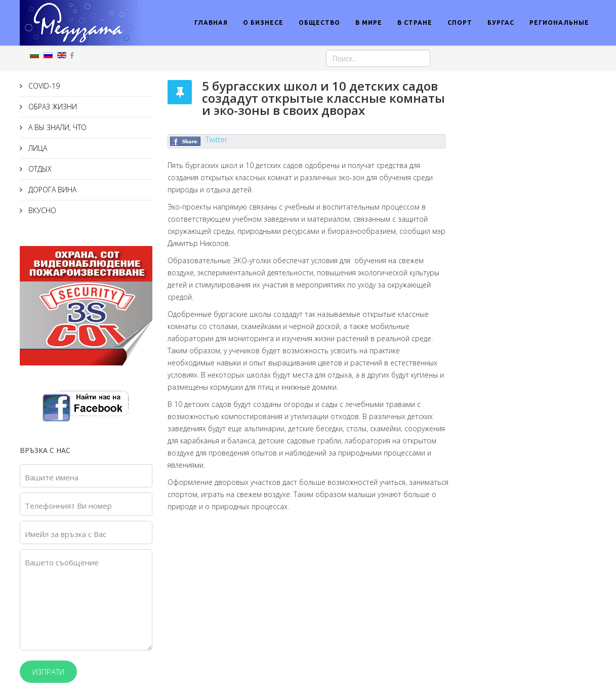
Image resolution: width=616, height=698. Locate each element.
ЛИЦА (37, 148)
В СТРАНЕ (415, 23)
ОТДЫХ (39, 169)
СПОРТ (460, 23)
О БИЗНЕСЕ (263, 23)
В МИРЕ (369, 23)
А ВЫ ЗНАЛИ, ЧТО (56, 127)
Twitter (216, 139)
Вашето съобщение (62, 562)
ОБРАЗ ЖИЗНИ (52, 107)
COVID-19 (43, 86)
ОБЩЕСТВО (319, 23)
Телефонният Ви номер (68, 506)
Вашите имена (52, 477)
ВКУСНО (41, 210)
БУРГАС (501, 23)
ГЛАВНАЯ (211, 23)
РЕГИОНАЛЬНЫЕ (559, 23)
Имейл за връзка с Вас (66, 534)
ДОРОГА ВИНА (51, 190)
